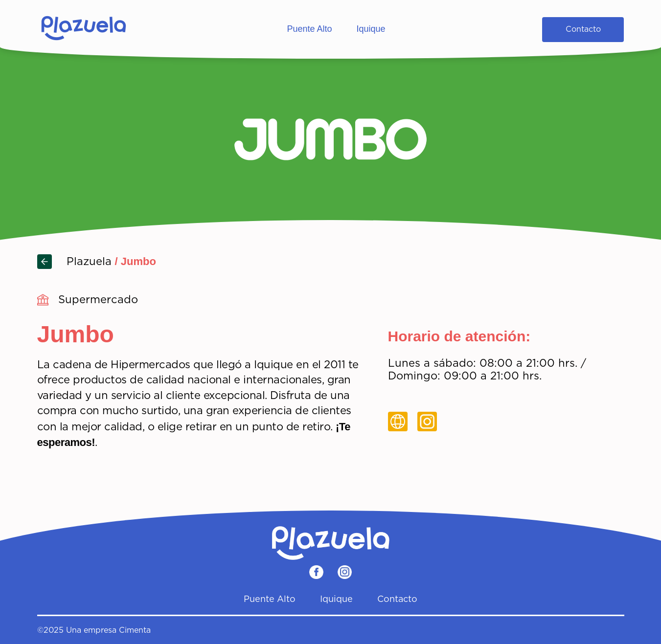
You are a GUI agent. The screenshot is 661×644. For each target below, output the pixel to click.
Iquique (371, 29)
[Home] (84, 29)
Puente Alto (309, 29)
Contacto (583, 29)
